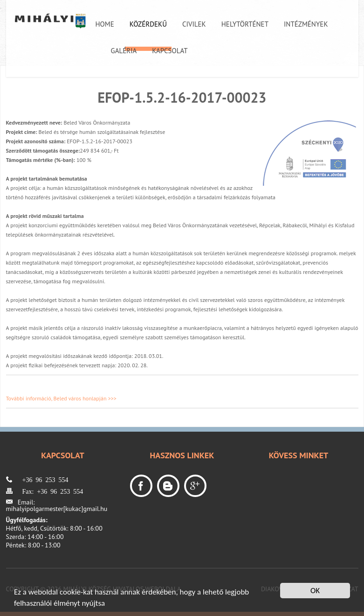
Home (105, 24)
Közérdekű (148, 24)
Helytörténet (245, 24)
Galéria (124, 51)
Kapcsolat (170, 51)
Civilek (194, 24)
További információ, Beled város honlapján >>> (61, 398)
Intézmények (306, 24)
